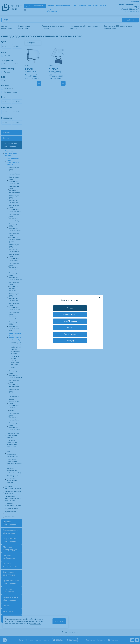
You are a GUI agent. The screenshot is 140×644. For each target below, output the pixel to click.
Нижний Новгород (70, 321)
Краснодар (70, 341)
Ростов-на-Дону (70, 334)
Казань (70, 328)
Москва (70, 308)
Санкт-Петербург (70, 315)
